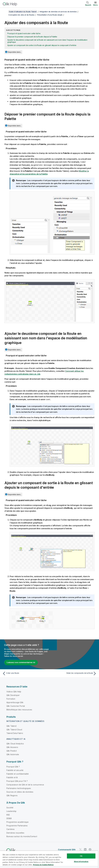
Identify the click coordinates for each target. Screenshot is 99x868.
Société (10, 807)
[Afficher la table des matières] (5, 12)
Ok (81, 856)
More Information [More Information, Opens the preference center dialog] (81, 861)
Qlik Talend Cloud (14, 729)
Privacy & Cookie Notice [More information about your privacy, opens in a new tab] (43, 865)
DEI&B (9, 818)
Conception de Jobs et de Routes (21, 15)
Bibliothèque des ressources (19, 709)
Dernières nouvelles (15, 832)
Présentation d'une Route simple (50, 15)
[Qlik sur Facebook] (90, 849)
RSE (8, 814)
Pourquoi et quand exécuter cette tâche (24, 33)
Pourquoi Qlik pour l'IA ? (17, 781)
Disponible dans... (15, 52)
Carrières (11, 829)
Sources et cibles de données (20, 791)
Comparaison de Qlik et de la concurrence (25, 784)
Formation (11, 698)
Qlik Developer (13, 695)
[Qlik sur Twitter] (80, 849)
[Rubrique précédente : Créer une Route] (25, 673)
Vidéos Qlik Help (14, 691)
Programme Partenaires (17, 825)
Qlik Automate (13, 754)
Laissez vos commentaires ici (21, 662)
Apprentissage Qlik (15, 702)
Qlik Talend (11, 726)
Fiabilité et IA (12, 777)
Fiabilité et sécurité (15, 770)
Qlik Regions (12, 795)
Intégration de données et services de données (58, 12)
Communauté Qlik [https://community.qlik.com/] (67, 849)
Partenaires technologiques (19, 788)
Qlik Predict (12, 750)
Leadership (11, 811)
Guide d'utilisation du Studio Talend (23, 12)
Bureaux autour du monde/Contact (22, 836)
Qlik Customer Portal (16, 706)
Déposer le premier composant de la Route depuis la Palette (32, 37)
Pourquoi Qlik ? (13, 766)
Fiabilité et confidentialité (18, 773)
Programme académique (17, 822)
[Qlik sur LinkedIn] (85, 849)
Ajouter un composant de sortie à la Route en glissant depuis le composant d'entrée (42, 45)
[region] (49, 859)
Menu (95, 5)
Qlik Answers (12, 747)
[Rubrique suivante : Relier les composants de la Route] (74, 673)
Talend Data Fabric (15, 733)
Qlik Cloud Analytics (15, 743)
